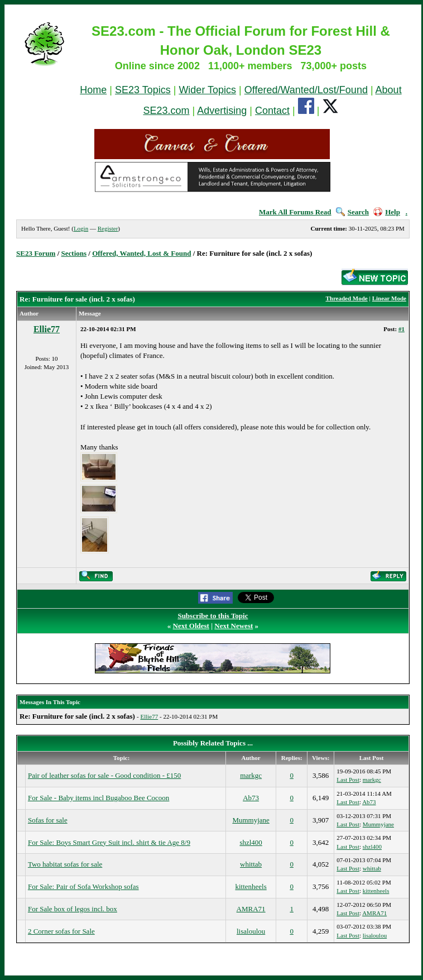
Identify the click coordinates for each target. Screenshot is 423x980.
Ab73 (251, 798)
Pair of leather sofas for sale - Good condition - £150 (104, 775)
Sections (74, 253)
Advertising (222, 111)
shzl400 (251, 842)
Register (108, 228)
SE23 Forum (36, 253)
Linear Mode (389, 298)
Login (81, 228)
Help (387, 212)
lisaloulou (251, 931)
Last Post (348, 780)
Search (352, 212)
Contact (272, 111)
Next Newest (234, 626)
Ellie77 (47, 329)
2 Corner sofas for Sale (61, 931)
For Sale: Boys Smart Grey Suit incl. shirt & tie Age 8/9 (109, 842)
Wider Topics (207, 90)
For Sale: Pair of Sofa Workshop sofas (83, 886)
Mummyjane (251, 820)
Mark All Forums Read (295, 212)
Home (93, 90)
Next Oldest (191, 626)
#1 (402, 329)
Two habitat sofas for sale (65, 864)
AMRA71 (251, 909)
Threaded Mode (346, 298)
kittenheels (251, 886)
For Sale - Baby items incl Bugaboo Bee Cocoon (98, 798)
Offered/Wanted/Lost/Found (306, 90)
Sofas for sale (48, 820)
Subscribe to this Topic (213, 616)
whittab (251, 864)
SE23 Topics (143, 90)
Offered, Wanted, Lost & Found (141, 253)
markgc (251, 775)
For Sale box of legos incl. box (73, 909)
